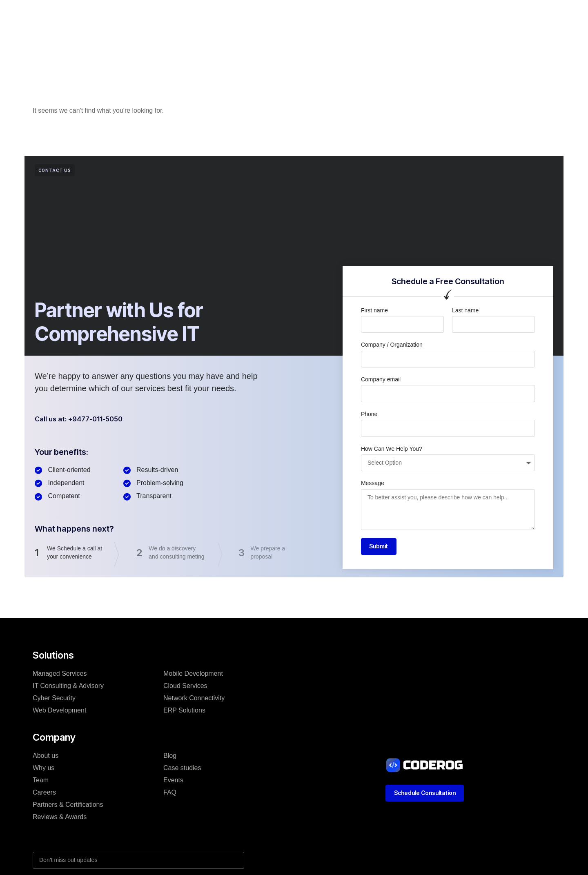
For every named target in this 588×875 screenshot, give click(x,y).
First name (374, 310)
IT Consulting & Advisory (68, 687)
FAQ (170, 794)
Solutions (195, 14)
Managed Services (60, 675)
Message (373, 483)
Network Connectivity (194, 700)
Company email (381, 379)
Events (173, 782)
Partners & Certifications (68, 806)
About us (46, 757)
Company (237, 14)
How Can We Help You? (392, 449)
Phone (369, 414)
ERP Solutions (184, 712)
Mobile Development (193, 675)
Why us (43, 769)
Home (159, 14)
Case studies (285, 14)
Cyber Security (54, 700)
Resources (361, 14)
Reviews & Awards (60, 818)
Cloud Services (185, 687)
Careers (44, 794)
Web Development (59, 712)
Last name (465, 310)
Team (41, 782)
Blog (325, 14)
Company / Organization (392, 345)
